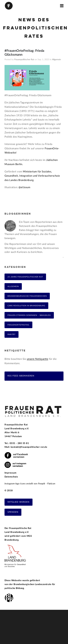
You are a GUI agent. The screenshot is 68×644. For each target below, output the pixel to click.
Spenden (13, 512)
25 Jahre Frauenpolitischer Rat (25, 277)
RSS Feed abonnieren (21, 376)
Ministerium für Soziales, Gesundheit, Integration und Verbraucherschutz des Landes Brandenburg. (32, 176)
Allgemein (56, 60)
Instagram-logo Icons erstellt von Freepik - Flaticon (30, 484)
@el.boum (24, 187)
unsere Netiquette (38, 359)
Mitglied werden (19, 502)
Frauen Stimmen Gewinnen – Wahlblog (29, 315)
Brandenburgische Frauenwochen (27, 296)
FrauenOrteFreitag (18, 325)
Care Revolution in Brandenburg (26, 306)
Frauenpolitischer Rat (24, 60)
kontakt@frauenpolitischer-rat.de (29, 447)
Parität (12, 334)
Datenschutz (11, 477)
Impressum (10, 473)
